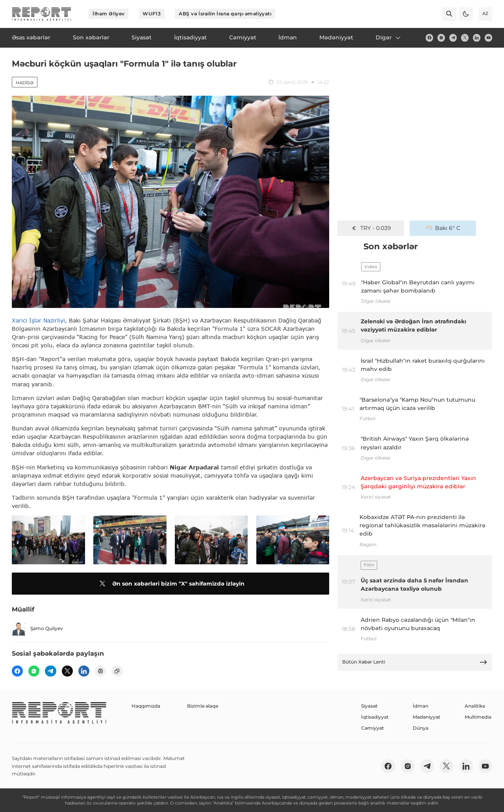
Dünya (421, 728)
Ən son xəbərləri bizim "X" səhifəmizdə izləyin (171, 584)
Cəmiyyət (372, 728)
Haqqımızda (146, 706)
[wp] (34, 671)
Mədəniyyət (426, 717)
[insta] (441, 38)
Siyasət (369, 706)
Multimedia (478, 717)
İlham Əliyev (109, 14)
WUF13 (152, 14)
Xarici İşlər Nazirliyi (38, 320)
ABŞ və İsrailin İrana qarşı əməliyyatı (225, 14)
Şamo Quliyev (37, 629)
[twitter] (465, 38)
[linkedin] (477, 38)
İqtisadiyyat (375, 717)
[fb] (429, 38)
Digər (389, 37)
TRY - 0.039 (371, 228)
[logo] (42, 14)
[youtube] (488, 38)
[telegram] (453, 38)
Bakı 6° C (443, 228)
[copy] (117, 671)
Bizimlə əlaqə (203, 706)
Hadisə (25, 83)
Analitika (475, 706)
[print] (100, 671)
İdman (421, 706)
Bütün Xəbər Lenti (415, 662)
